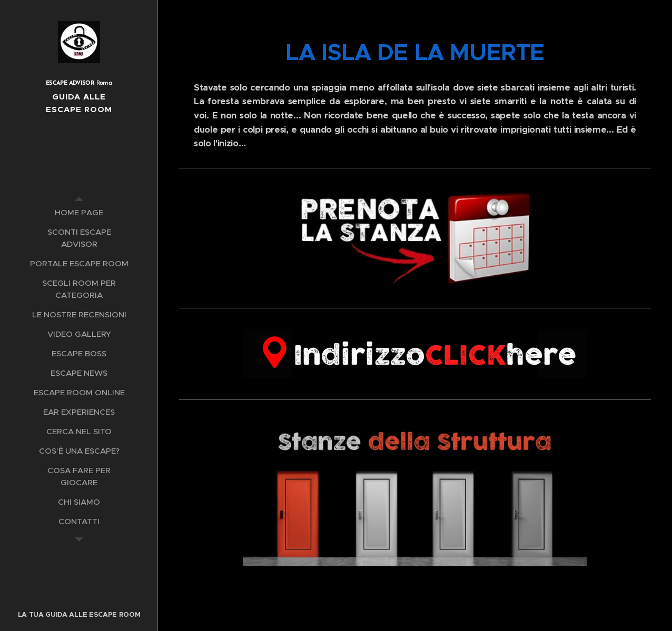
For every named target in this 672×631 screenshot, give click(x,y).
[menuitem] (79, 212)
